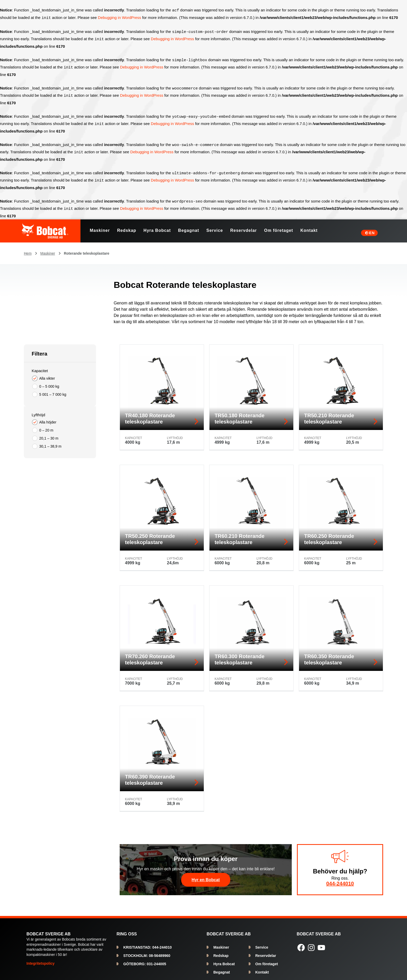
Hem (28, 249)
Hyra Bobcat (224, 960)
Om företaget (267, 960)
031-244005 (145, 960)
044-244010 (340, 879)
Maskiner (48, 249)
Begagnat (222, 968)
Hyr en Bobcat (206, 876)
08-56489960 (147, 951)
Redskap (221, 951)
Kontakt (262, 968)
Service (262, 943)
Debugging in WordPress (119, 18)
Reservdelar (266, 951)
